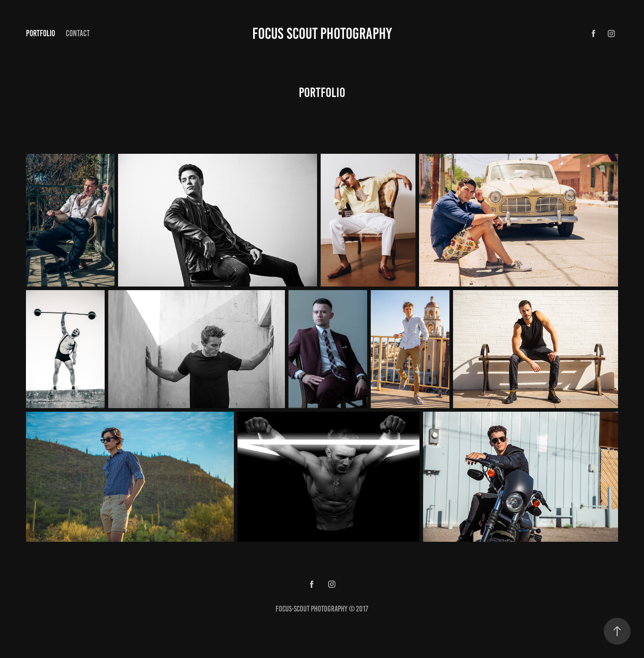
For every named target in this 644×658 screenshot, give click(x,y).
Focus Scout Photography (322, 34)
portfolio (40, 33)
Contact (78, 33)
